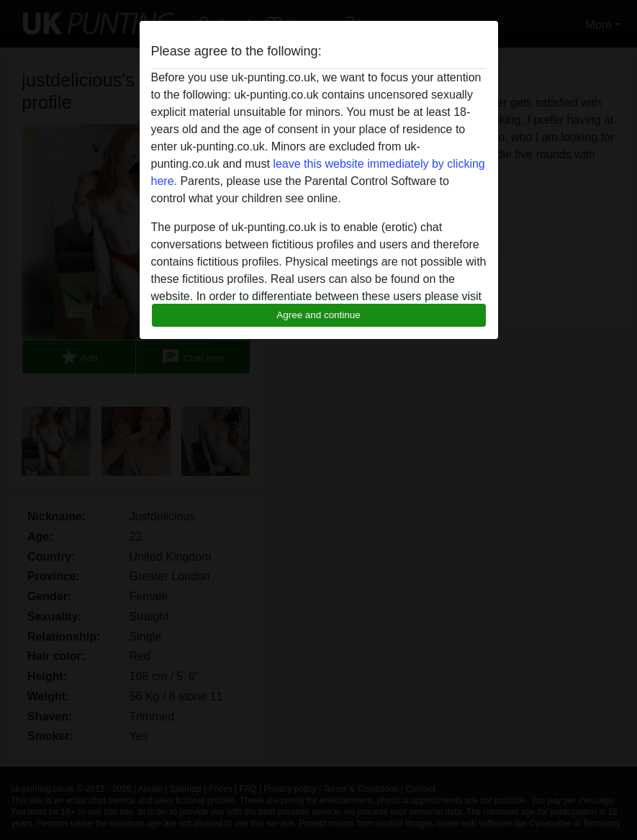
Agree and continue (318, 315)
